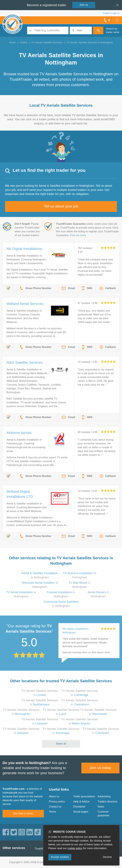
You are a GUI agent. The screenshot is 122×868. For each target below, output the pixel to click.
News (101, 807)
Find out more (78, 235)
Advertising (104, 796)
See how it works (23, 813)
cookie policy (75, 848)
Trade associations (84, 796)
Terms (53, 812)
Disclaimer (79, 807)
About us (54, 796)
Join (84, 5)
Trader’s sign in (111, 13)
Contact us (55, 807)
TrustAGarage (43, 849)
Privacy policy (57, 802)
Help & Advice (81, 802)
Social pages (81, 812)
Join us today (100, 768)
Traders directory (108, 802)
